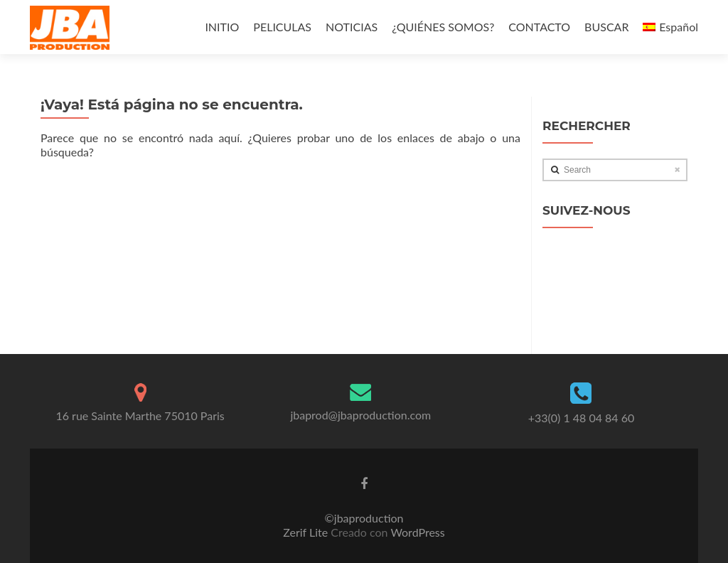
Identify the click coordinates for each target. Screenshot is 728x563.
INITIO (222, 27)
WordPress (417, 532)
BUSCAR (606, 27)
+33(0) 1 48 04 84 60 (582, 418)
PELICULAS (282, 27)
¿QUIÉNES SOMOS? (443, 27)
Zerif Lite (307, 532)
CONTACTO (539, 27)
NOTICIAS (352, 27)
